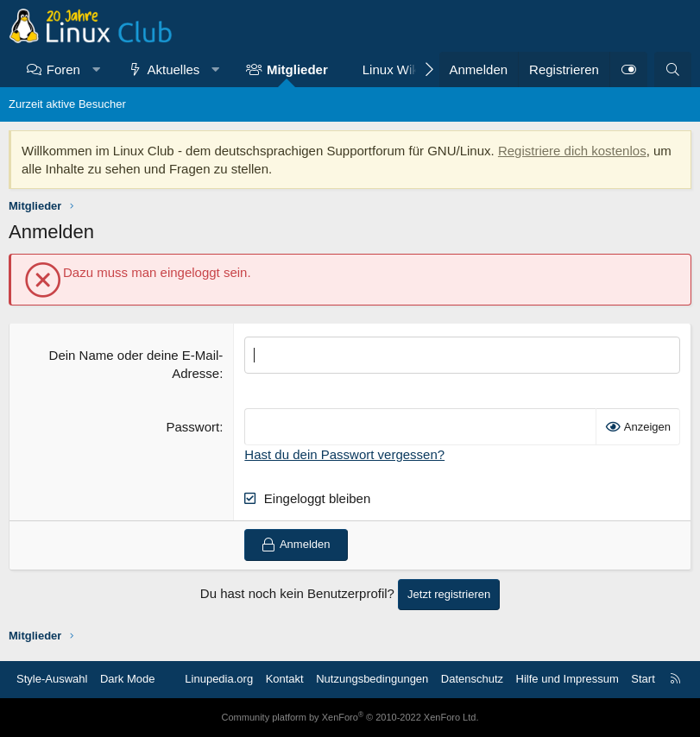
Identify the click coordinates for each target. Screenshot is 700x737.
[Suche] (673, 69)
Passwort (193, 427)
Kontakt (285, 679)
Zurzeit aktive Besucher (67, 104)
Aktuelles (174, 69)
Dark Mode (128, 679)
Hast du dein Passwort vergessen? (344, 454)
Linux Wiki (392, 69)
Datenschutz (472, 679)
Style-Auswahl (52, 679)
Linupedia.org (219, 679)
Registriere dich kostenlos (572, 151)
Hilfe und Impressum (568, 679)
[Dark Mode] (628, 69)
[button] (95, 69)
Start (643, 679)
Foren (63, 69)
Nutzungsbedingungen (372, 679)
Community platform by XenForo (350, 717)
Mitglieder (297, 69)
